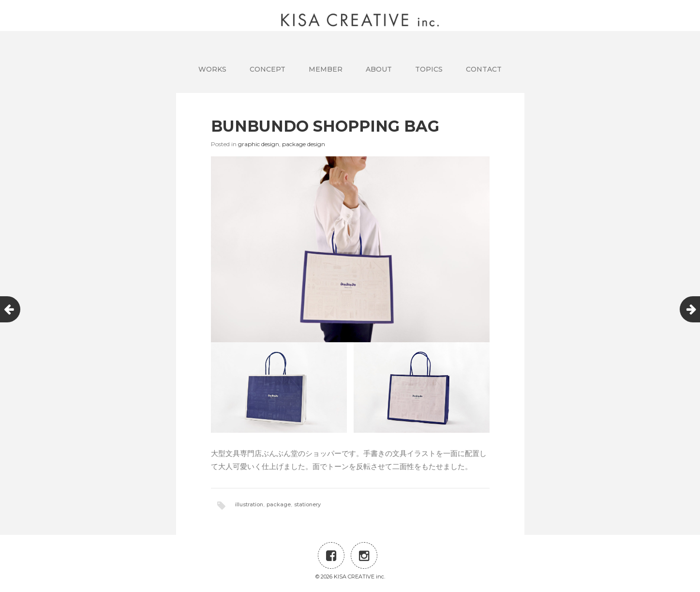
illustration (249, 504)
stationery (307, 504)
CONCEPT (268, 69)
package (279, 504)
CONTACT (484, 69)
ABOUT (379, 69)
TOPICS (429, 69)
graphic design (259, 144)
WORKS (212, 69)
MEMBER (326, 69)
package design (304, 144)
